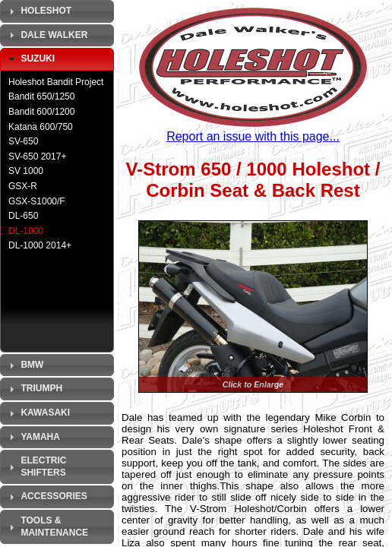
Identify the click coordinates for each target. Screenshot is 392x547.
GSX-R (23, 186)
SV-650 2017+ (37, 157)
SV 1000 (26, 171)
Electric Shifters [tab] (36, 466)
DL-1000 (26, 231)
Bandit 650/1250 (41, 96)
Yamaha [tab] (33, 437)
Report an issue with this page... (253, 136)
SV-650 (23, 141)
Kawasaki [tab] (38, 413)
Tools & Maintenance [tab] (47, 526)
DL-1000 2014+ (40, 245)
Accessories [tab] (46, 497)
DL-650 (23, 216)
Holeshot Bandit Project (56, 82)
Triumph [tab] (34, 389)
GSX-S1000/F (37, 201)
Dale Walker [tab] (46, 35)
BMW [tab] (24, 365)
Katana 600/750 (41, 127)
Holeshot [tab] (38, 11)
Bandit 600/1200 (41, 112)
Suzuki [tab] (30, 59)
